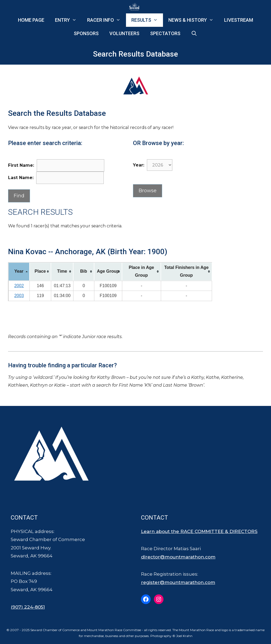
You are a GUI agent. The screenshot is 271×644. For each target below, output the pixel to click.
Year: (139, 165)
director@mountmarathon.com (178, 557)
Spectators (165, 33)
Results (147, 20)
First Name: (21, 165)
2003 (19, 296)
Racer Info (106, 20)
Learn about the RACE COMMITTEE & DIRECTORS (199, 531)
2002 (19, 286)
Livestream (239, 20)
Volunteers (124, 33)
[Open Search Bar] (194, 34)
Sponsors (86, 33)
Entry (68, 20)
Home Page (31, 20)
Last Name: (21, 178)
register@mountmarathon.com (178, 582)
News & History (194, 20)
